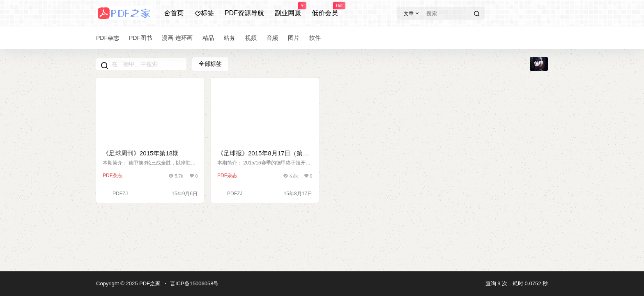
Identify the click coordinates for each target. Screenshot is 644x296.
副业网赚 (288, 9)
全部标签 (210, 64)
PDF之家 (149, 283)
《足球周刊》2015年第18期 (141, 153)
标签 (204, 13)
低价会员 (325, 9)
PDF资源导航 (244, 13)
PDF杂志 (113, 176)
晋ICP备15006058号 (194, 283)
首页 (174, 13)
